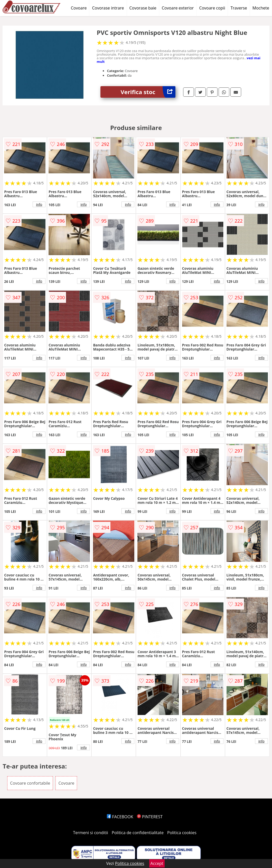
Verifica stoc (148, 92)
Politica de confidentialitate (138, 833)
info (39, 204)
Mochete (261, 8)
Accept (157, 863)
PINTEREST (150, 817)
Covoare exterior (178, 8)
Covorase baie (143, 8)
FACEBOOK (120, 817)
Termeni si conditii (91, 833)
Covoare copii (212, 8)
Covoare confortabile (30, 783)
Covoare (79, 8)
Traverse (239, 8)
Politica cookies (182, 833)
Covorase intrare (108, 8)
